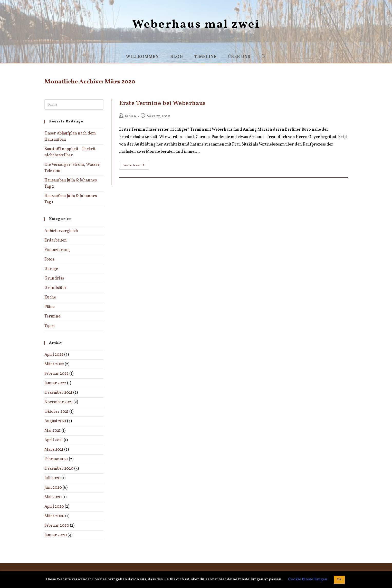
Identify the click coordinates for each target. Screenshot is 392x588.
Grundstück (55, 288)
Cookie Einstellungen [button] (308, 579)
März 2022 (54, 364)
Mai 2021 (52, 431)
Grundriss (54, 278)
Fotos (49, 259)
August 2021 (55, 421)
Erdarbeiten (56, 240)
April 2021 (54, 440)
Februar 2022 (56, 374)
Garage (51, 269)
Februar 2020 (57, 526)
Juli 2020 (52, 478)
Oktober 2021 (56, 412)
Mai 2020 (53, 497)
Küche (50, 297)
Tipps (49, 326)
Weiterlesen (136, 166)
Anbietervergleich (61, 231)
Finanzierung (57, 250)
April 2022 (54, 355)
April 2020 (54, 507)
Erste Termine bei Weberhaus (162, 103)
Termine (52, 316)
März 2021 (54, 450)
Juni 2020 (53, 488)
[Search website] (264, 57)
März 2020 (54, 516)
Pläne (50, 307)
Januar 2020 (56, 535)
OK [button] (339, 580)
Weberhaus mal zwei (196, 25)
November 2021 (59, 402)
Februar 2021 (56, 459)
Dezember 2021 (58, 393)
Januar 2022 (55, 383)
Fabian (131, 116)
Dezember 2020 (59, 469)
